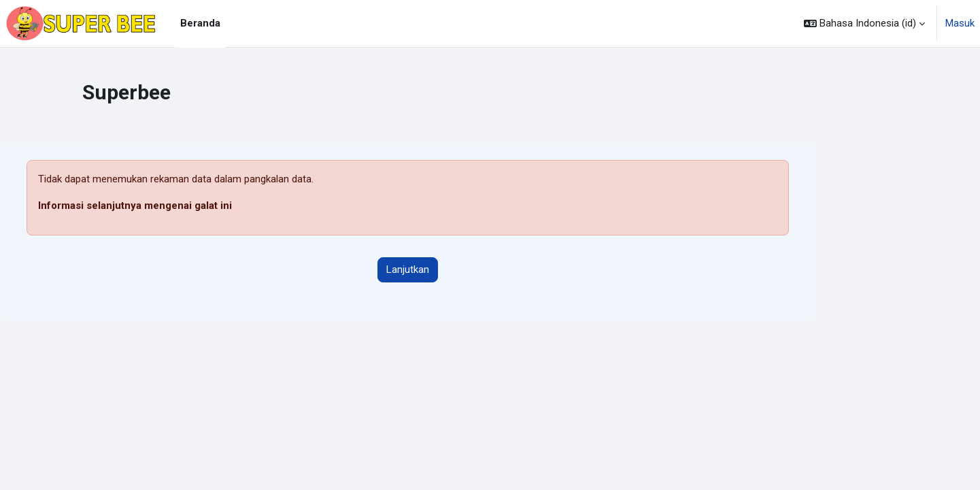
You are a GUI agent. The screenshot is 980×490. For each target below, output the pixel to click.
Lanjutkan (408, 269)
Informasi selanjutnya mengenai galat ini (135, 206)
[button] (864, 23)
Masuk (960, 23)
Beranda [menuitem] (200, 23)
